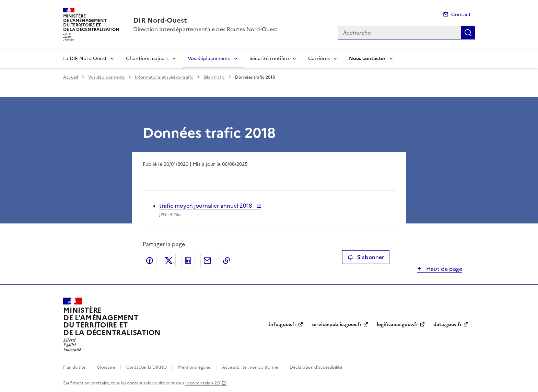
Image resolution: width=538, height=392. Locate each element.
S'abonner (366, 257)
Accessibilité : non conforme (250, 367)
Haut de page (443, 269)
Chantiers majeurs (147, 59)
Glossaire (106, 367)
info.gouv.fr (283, 325)
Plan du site (74, 367)
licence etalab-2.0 (203, 383)
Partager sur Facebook (150, 261)
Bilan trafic (214, 77)
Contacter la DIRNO (147, 367)
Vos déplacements (209, 59)
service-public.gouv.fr (337, 325)
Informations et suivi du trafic (164, 77)
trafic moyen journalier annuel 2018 (206, 206)
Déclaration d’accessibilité (316, 367)
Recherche (468, 33)
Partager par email (207, 261)
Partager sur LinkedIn (188, 261)
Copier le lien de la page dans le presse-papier (226, 261)
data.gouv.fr (448, 325)
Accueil (71, 77)
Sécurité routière (269, 59)
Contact (461, 15)
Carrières (319, 59)
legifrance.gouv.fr (397, 325)
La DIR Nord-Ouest (85, 59)
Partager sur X (169, 261)
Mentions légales (194, 367)
